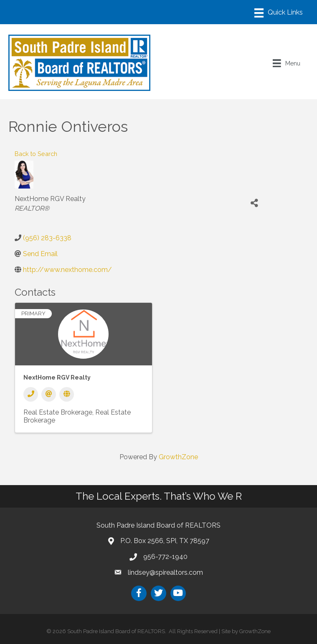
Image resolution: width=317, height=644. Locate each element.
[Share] (254, 203)
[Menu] (279, 13)
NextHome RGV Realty (57, 377)
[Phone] (31, 394)
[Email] (49, 394)
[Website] (67, 394)
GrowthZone (178, 457)
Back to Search (36, 154)
